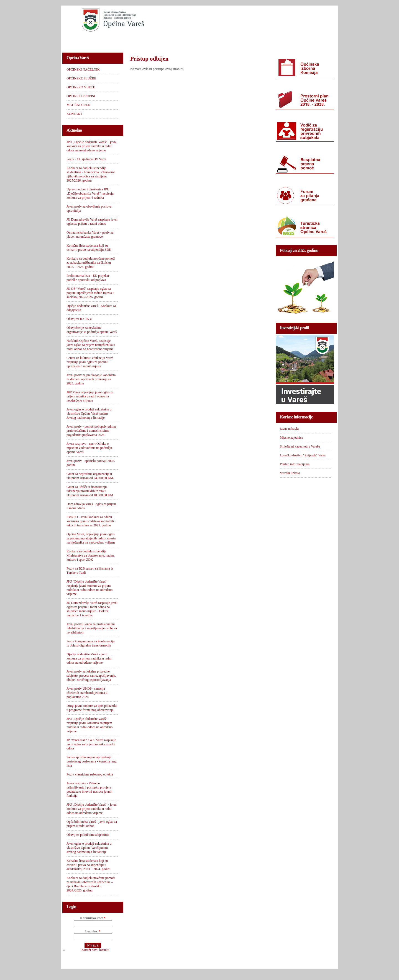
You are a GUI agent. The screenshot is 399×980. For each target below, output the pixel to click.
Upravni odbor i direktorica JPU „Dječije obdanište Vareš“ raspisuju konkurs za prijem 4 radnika (90, 193)
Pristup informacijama (295, 464)
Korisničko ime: (93, 918)
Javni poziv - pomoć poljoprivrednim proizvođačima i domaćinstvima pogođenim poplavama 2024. (91, 431)
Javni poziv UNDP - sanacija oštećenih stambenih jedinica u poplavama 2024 (87, 693)
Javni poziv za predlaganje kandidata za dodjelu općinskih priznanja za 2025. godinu (91, 379)
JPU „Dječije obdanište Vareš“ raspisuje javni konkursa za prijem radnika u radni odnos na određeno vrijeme (89, 725)
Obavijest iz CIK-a (79, 319)
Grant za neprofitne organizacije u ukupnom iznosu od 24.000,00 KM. (90, 476)
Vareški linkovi (290, 473)
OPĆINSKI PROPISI (223, 40)
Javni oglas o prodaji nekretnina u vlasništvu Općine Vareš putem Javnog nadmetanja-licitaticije (89, 848)
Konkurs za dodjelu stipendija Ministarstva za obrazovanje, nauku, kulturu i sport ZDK (91, 555)
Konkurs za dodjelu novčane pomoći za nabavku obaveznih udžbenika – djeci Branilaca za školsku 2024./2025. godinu (91, 884)
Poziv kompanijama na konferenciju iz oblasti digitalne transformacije (91, 643)
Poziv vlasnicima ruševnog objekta (90, 774)
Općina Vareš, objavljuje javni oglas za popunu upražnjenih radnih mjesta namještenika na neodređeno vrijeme (91, 538)
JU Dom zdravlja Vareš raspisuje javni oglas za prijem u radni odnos (92, 222)
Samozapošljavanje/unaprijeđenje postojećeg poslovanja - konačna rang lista (92, 761)
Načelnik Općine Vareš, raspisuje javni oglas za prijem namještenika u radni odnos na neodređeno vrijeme (91, 345)
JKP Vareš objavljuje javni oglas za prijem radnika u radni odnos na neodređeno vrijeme (90, 396)
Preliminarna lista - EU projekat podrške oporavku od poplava (88, 278)
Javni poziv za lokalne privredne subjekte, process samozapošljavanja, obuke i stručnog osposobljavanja (91, 676)
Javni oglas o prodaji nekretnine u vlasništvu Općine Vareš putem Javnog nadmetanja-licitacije (89, 413)
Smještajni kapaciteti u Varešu (300, 446)
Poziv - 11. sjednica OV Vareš (86, 159)
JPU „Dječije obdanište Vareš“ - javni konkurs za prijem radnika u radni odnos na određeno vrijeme (92, 809)
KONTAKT (300, 40)
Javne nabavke (290, 429)
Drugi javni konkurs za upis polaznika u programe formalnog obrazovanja (92, 708)
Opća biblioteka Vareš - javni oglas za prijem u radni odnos (92, 824)
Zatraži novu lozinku (95, 950)
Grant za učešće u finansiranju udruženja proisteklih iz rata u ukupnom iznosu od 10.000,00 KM (90, 491)
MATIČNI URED (265, 40)
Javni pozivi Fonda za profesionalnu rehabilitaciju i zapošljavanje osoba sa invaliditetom (92, 628)
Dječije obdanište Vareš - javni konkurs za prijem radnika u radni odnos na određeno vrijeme (89, 658)
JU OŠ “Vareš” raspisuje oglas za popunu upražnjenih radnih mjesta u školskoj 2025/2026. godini (90, 293)
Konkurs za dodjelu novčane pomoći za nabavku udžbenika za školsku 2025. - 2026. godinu (91, 263)
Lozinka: (93, 931)
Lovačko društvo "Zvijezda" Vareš (303, 455)
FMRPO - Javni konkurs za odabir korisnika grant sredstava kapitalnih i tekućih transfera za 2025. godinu (91, 521)
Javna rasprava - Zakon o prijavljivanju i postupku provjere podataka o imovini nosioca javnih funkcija (89, 789)
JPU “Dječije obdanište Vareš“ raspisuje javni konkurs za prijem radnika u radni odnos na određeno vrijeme (89, 588)
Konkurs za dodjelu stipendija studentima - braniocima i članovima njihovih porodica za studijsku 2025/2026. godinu (91, 174)
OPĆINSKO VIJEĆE (179, 40)
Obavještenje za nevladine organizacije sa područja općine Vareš (92, 330)
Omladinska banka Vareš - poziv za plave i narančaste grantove (90, 235)
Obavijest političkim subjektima (88, 835)
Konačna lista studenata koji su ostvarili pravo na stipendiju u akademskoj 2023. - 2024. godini (88, 865)
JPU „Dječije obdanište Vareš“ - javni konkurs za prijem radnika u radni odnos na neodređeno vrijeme (92, 146)
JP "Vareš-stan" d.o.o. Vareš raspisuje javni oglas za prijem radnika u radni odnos (91, 744)
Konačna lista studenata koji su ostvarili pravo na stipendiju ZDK (89, 248)
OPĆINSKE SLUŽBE (134, 40)
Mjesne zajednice (291, 438)
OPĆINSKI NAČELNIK (87, 40)
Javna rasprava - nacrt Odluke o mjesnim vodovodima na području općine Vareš (89, 448)
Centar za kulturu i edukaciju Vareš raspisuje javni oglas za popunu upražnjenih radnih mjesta (90, 362)
